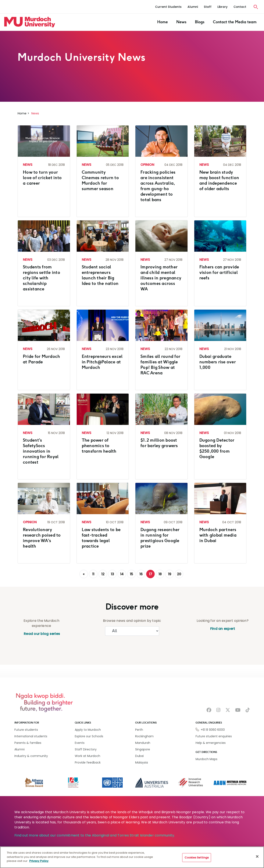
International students (31, 736)
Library (222, 7)
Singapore (143, 749)
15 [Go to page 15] (131, 574)
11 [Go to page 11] (93, 574)
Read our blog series (41, 634)
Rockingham (144, 736)
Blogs (200, 22)
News (181, 22)
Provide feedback (88, 762)
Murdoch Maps (206, 759)
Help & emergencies (211, 743)
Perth (139, 730)
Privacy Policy (39, 861)
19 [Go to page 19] (170, 574)
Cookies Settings (197, 858)
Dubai (139, 756)
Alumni (193, 7)
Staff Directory (86, 749)
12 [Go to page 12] (103, 574)
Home (163, 22)
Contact (240, 7)
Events (80, 743)
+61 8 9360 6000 (213, 730)
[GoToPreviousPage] (84, 574)
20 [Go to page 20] (179, 574)
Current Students (168, 7)
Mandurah (143, 743)
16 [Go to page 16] (141, 574)
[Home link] (30, 22)
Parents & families (28, 743)
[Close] (257, 857)
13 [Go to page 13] (112, 574)
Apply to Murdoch (88, 730)
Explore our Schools (89, 736)
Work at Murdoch (88, 756)
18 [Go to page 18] (160, 574)
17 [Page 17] (151, 574)
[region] (132, 857)
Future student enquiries (214, 736)
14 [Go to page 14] (122, 574)
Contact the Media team (235, 22)
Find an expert (223, 629)
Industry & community (31, 756)
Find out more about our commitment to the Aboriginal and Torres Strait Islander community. (95, 835)
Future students (26, 730)
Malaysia (142, 762)
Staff (208, 7)
